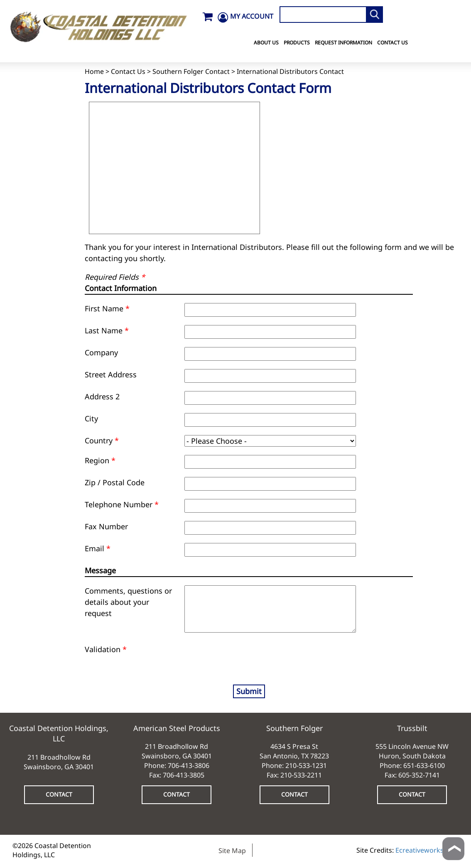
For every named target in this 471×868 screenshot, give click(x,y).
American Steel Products (177, 728)
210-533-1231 (306, 765)
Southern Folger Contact (191, 71)
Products (297, 43)
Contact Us (392, 43)
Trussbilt (412, 728)
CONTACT (59, 794)
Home (94, 71)
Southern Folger (294, 728)
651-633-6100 (424, 765)
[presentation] (233, 656)
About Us (266, 43)
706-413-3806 (189, 765)
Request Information (343, 43)
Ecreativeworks (419, 850)
